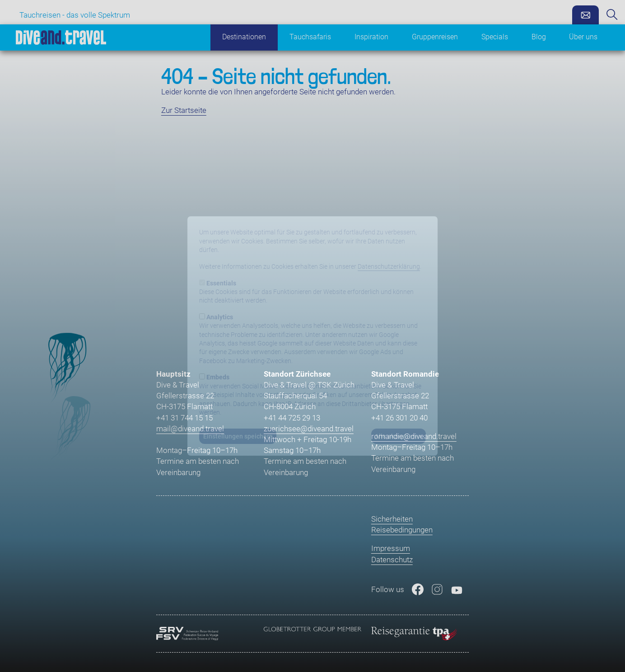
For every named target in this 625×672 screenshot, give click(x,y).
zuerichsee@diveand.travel (309, 429)
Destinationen (244, 37)
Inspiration (371, 37)
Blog (539, 37)
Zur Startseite (184, 110)
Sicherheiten (392, 519)
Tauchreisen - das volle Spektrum (75, 15)
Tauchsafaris (310, 37)
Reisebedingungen (402, 530)
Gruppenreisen (435, 37)
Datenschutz (392, 560)
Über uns (583, 37)
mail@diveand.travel (190, 429)
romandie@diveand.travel (414, 436)
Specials (495, 37)
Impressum (391, 548)
